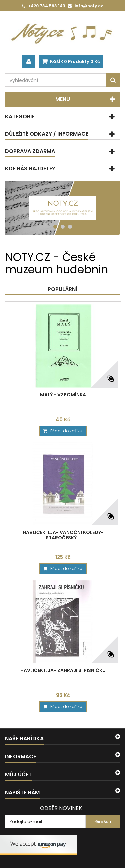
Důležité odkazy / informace (47, 134)
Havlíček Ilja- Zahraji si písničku (63, 670)
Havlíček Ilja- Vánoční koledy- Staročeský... (63, 535)
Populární (63, 289)
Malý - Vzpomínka (63, 395)
